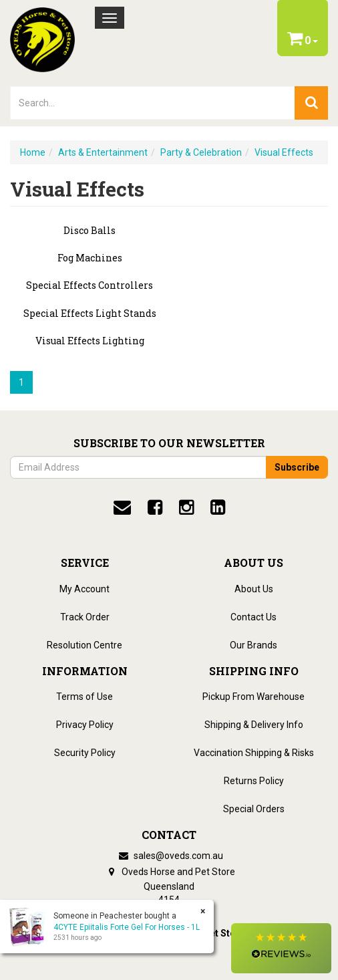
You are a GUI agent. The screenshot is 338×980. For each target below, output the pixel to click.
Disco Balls (90, 230)
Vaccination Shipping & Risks (254, 753)
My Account (84, 589)
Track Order (85, 617)
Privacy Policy (85, 725)
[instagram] (186, 507)
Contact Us (253, 617)
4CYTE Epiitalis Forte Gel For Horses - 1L (127, 927)
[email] (122, 507)
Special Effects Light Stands (90, 313)
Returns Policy (254, 781)
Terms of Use (84, 697)
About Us (254, 589)
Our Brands (253, 645)
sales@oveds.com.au (169, 856)
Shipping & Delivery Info (254, 725)
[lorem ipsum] (153, 103)
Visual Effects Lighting (90, 341)
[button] (281, 948)
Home (33, 152)
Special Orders (254, 809)
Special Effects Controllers (90, 285)
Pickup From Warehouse (253, 697)
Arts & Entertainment (103, 152)
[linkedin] (218, 507)
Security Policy (85, 753)
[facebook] (155, 507)
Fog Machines (90, 258)
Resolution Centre (84, 645)
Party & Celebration (201, 152)
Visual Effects (284, 152)
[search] (311, 103)
